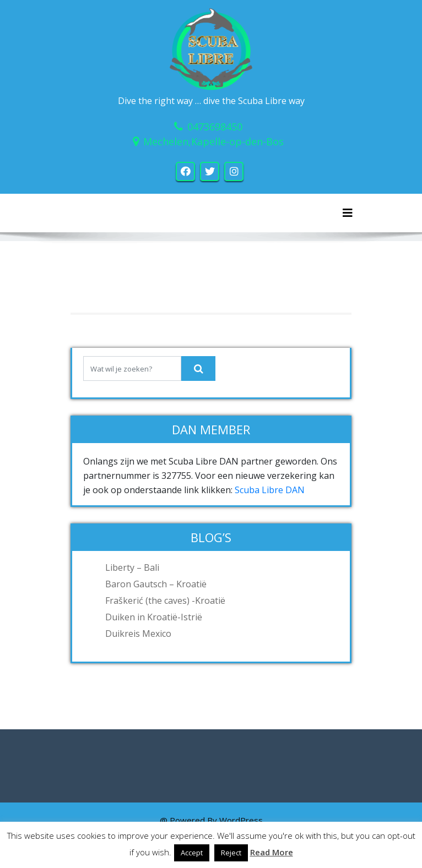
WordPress (241, 820)
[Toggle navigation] (348, 213)
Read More (272, 852)
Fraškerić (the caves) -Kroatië (165, 600)
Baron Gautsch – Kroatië (156, 584)
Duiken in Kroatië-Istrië (154, 617)
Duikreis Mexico (138, 634)
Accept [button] (192, 853)
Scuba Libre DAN (270, 490)
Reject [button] (231, 853)
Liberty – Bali (132, 567)
